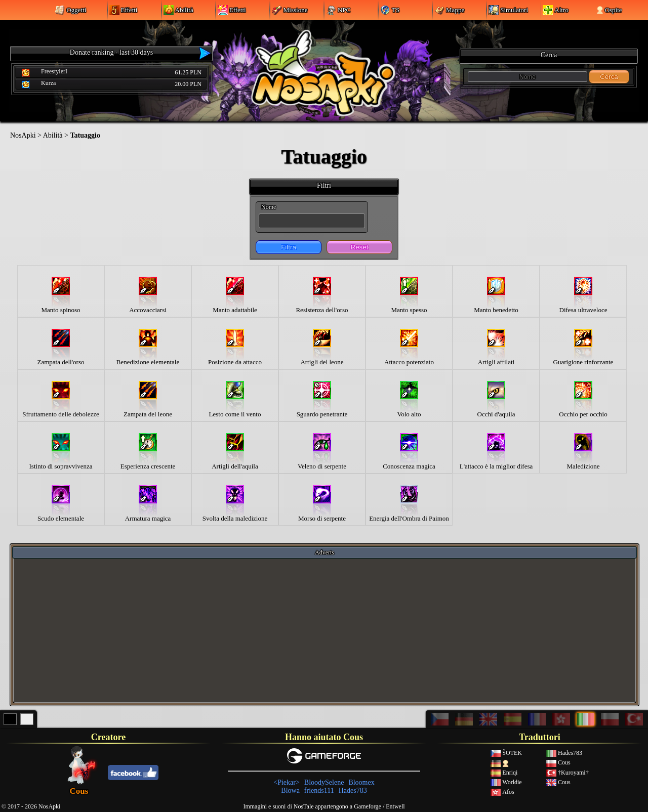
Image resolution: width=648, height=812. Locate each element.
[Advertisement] (325, 630)
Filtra (289, 247)
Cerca (609, 77)
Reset (360, 247)
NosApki (23, 135)
